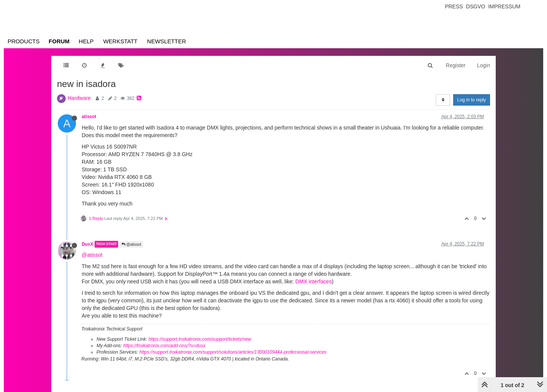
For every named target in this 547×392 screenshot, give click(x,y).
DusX (87, 244)
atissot (89, 117)
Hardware (79, 98)
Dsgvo (476, 6)
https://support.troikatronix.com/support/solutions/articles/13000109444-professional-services (233, 352)
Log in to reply (472, 100)
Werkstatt (120, 41)
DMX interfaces (314, 281)
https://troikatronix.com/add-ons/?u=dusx (164, 346)
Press (454, 6)
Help (86, 41)
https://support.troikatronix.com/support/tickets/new (200, 339)
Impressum (504, 6)
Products (24, 41)
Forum (59, 41)
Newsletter (167, 41)
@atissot (131, 244)
